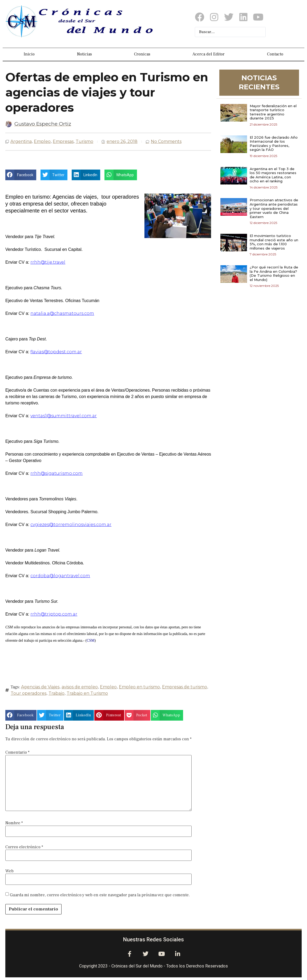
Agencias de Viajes (40, 687)
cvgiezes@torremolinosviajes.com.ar (71, 525)
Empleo (42, 141)
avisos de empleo (80, 687)
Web (9, 871)
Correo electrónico (24, 847)
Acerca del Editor (209, 54)
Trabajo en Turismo (87, 693)
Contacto (275, 54)
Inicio (29, 54)
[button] (21, 175)
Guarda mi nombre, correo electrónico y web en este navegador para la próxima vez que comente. (100, 895)
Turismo (84, 141)
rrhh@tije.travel (48, 262)
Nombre (14, 823)
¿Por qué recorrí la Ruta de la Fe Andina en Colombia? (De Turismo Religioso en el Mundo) (274, 273)
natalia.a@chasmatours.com (62, 313)
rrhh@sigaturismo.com (56, 473)
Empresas (63, 141)
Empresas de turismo (185, 687)
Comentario (17, 752)
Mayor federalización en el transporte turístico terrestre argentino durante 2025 (273, 112)
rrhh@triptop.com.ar (54, 614)
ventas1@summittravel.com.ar (64, 416)
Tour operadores (29, 693)
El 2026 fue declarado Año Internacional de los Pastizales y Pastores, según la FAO (274, 144)
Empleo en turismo (139, 687)
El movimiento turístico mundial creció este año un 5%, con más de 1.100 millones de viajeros (274, 242)
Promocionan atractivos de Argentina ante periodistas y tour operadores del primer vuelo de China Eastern (274, 208)
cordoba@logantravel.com (60, 576)
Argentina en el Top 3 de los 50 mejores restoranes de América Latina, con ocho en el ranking (273, 175)
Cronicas (142, 54)
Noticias (84, 54)
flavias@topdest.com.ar (56, 352)
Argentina (21, 141)
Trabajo (56, 693)
